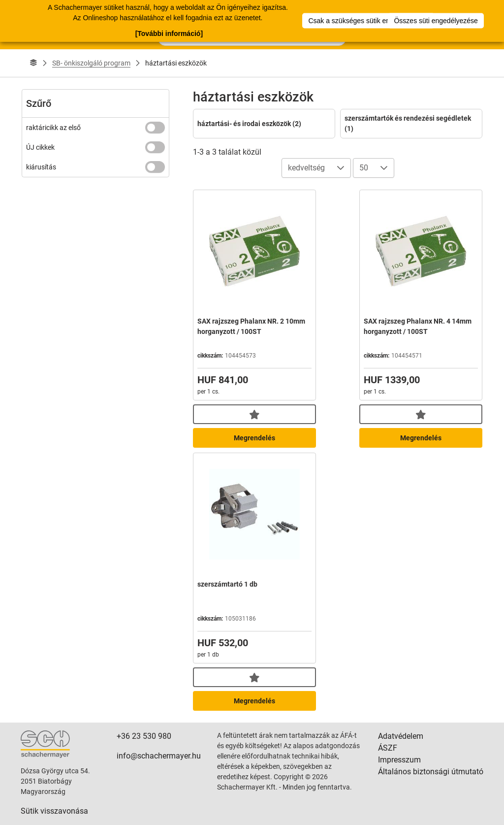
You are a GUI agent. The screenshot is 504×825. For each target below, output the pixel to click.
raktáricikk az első (53, 128)
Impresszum (399, 760)
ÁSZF (388, 748)
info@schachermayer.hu (159, 756)
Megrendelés (254, 438)
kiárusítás (41, 167)
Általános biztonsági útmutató (431, 772)
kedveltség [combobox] (306, 168)
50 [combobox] (364, 168)
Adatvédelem (401, 736)
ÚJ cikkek (40, 147)
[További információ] (169, 33)
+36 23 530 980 (144, 736)
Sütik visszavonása (54, 811)
